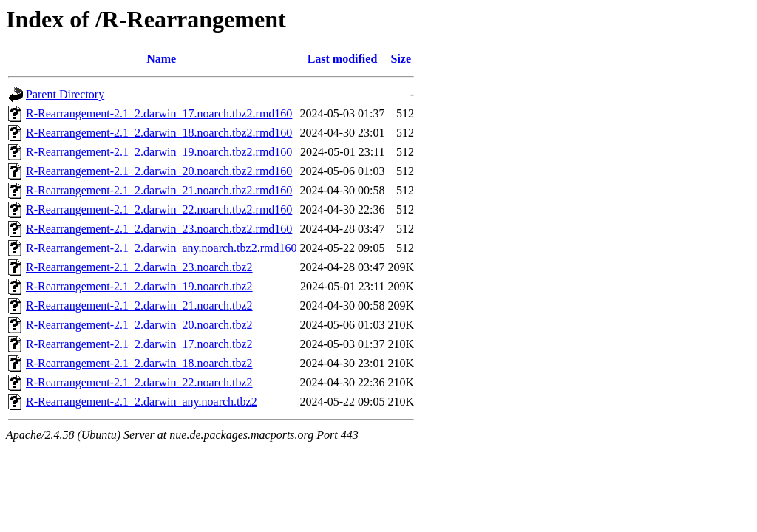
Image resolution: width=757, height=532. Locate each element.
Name (161, 59)
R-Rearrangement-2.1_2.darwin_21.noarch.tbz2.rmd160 (159, 190)
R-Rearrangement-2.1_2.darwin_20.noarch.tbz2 (139, 325)
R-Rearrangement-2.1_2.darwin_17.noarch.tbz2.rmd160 (159, 113)
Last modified (343, 59)
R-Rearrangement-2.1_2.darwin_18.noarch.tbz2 (139, 363)
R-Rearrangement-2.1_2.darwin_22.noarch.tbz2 (139, 382)
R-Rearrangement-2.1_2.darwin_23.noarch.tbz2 (139, 267)
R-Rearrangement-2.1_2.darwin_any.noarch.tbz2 (142, 402)
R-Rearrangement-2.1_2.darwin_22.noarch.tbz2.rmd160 (159, 209)
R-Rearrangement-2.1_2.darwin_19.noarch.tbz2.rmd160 (159, 152)
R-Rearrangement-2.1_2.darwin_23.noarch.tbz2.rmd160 (159, 229)
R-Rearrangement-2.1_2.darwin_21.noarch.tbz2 (139, 306)
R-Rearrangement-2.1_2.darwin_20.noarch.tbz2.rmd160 (159, 171)
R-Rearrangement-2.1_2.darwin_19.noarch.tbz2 (139, 286)
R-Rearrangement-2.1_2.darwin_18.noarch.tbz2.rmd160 (159, 133)
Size (401, 59)
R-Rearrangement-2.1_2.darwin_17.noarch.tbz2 (139, 344)
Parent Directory (65, 94)
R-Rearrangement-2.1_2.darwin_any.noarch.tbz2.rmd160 (161, 248)
